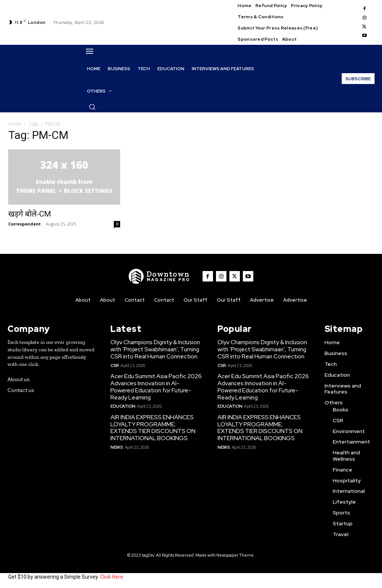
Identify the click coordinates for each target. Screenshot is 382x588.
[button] (92, 107)
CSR (115, 364)
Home (15, 124)
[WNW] (161, 276)
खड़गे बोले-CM (30, 214)
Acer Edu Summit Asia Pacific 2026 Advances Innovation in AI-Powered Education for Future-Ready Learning (156, 385)
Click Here (112, 576)
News (116, 444)
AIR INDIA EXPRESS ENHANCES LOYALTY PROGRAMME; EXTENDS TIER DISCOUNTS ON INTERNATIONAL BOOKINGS (155, 425)
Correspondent (24, 224)
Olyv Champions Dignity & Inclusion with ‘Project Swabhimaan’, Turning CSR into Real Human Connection (155, 349)
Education (123, 404)
